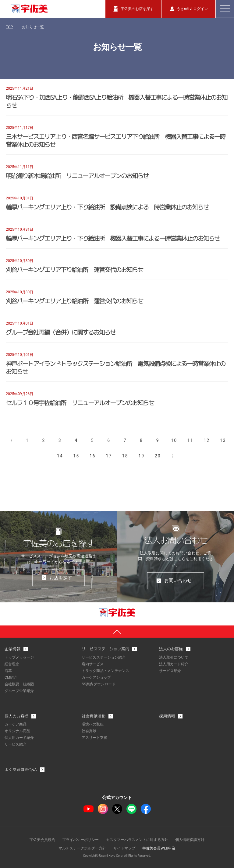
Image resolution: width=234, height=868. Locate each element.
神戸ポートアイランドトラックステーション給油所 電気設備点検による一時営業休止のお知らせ (115, 367)
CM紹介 (11, 677)
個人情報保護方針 (190, 840)
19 (141, 456)
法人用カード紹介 (174, 664)
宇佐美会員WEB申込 (159, 848)
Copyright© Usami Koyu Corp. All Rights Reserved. (117, 856)
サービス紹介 (170, 671)
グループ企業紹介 (19, 691)
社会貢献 (89, 731)
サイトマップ (124, 848)
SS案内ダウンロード (98, 684)
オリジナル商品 (17, 731)
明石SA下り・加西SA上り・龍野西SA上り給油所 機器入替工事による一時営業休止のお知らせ (116, 101)
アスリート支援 (94, 738)
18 (125, 456)
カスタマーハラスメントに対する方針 (137, 840)
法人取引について (174, 657)
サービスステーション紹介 (104, 657)
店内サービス (93, 664)
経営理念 (12, 664)
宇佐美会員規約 (42, 840)
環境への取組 (93, 724)
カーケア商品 (16, 724)
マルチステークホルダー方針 (82, 848)
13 (223, 440)
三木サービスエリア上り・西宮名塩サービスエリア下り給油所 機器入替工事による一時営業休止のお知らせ (115, 140)
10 (174, 440)
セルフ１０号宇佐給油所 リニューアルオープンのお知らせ (80, 403)
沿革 (8, 671)
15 (76, 456)
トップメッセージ (19, 657)
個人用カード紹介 (19, 738)
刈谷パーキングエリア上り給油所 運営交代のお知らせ (74, 301)
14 (60, 456)
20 (158, 456)
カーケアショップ (96, 677)
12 (207, 440)
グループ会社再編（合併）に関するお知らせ (61, 332)
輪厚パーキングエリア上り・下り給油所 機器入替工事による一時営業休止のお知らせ (113, 238)
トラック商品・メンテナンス (105, 671)
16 (93, 456)
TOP (9, 27)
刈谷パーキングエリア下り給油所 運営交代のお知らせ (74, 270)
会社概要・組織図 (19, 684)
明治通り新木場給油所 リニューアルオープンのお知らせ (77, 176)
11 (190, 440)
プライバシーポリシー (80, 840)
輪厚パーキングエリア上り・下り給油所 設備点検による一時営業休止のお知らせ (107, 207)
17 (109, 456)
